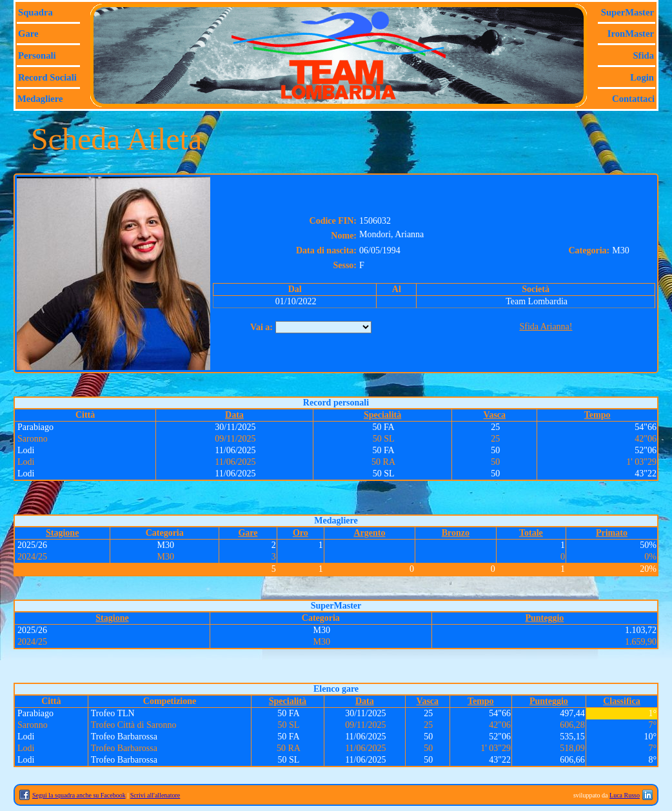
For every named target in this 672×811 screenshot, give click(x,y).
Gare (28, 34)
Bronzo (456, 533)
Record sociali (47, 77)
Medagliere (40, 99)
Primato (612, 533)
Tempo (598, 415)
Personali (37, 55)
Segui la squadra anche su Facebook (79, 795)
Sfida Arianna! (546, 327)
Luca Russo (625, 795)
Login (642, 77)
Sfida (643, 55)
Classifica (622, 701)
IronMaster (631, 34)
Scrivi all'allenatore (155, 795)
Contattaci (633, 99)
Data (234, 415)
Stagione (62, 533)
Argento (369, 533)
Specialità (382, 415)
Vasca (495, 415)
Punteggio (544, 618)
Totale (531, 533)
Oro (301, 533)
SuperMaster (628, 12)
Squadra (35, 12)
